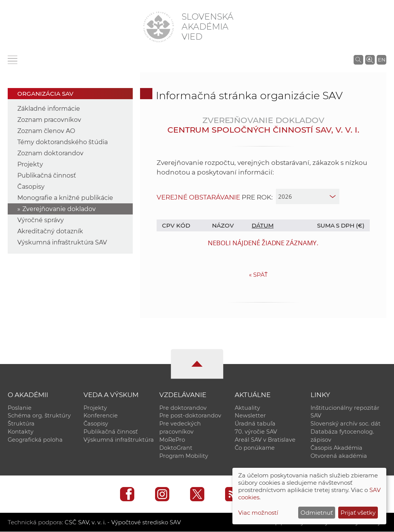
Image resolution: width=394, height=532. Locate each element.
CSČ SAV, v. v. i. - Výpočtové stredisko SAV (122, 523)
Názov (223, 225)
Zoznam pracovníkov (49, 120)
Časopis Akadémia (336, 448)
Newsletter (250, 416)
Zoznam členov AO (46, 131)
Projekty (30, 164)
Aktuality (247, 408)
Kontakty (21, 432)
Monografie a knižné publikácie (65, 198)
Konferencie (101, 416)
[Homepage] (159, 27)
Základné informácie (49, 109)
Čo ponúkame (255, 448)
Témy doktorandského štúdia (63, 142)
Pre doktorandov (183, 408)
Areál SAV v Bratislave (265, 440)
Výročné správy (41, 220)
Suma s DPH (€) (341, 225)
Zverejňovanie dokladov (59, 209)
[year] (308, 196)
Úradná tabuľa (255, 424)
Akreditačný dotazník (50, 231)
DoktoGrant (176, 448)
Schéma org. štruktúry (39, 416)
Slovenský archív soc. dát (346, 424)
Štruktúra (21, 424)
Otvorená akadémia (339, 456)
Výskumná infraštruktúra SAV (62, 242)
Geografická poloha (35, 440)
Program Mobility (184, 456)
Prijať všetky (358, 513)
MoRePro (172, 440)
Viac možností (258, 513)
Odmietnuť (317, 513)
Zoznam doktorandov (50, 153)
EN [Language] (382, 60)
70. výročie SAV (256, 432)
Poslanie (20, 408)
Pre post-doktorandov (190, 416)
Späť (258, 275)
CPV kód (176, 225)
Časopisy (31, 187)
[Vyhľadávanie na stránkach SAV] (358, 60)
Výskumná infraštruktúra (119, 440)
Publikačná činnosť (47, 175)
